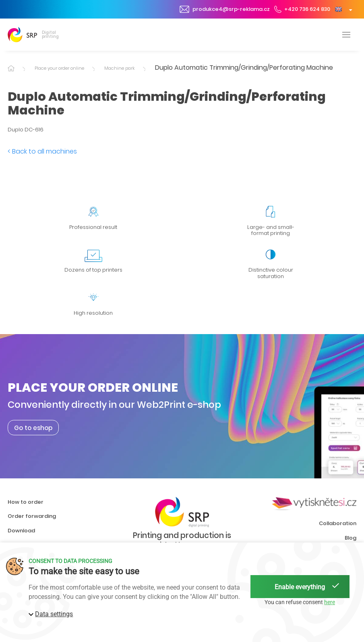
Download (21, 531)
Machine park (120, 68)
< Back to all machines (42, 151)
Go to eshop (33, 427)
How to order (26, 502)
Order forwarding (32, 516)
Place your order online (59, 68)
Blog (351, 538)
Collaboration (338, 523)
